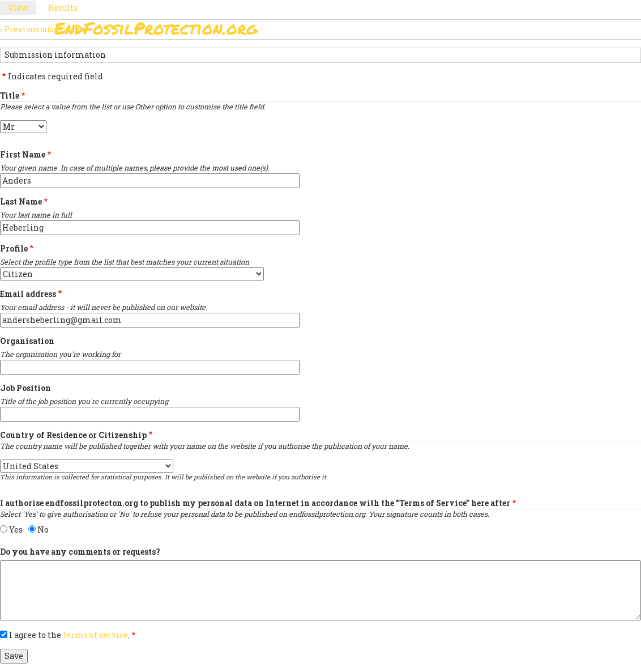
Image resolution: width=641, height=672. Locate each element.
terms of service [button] (95, 635)
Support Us (401, 60)
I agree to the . (69, 635)
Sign (252, 60)
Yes (16, 529)
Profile (14, 248)
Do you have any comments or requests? (80, 552)
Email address (28, 294)
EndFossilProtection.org (156, 28)
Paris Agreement (318, 60)
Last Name (21, 201)
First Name (23, 154)
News (457, 60)
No (43, 529)
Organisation (27, 341)
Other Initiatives (526, 60)
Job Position (25, 388)
